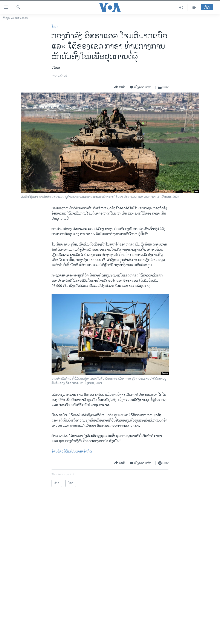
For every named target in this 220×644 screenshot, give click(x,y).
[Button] (120, 87)
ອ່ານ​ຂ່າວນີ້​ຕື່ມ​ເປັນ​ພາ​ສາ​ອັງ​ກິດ (72, 452)
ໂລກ (55, 27)
